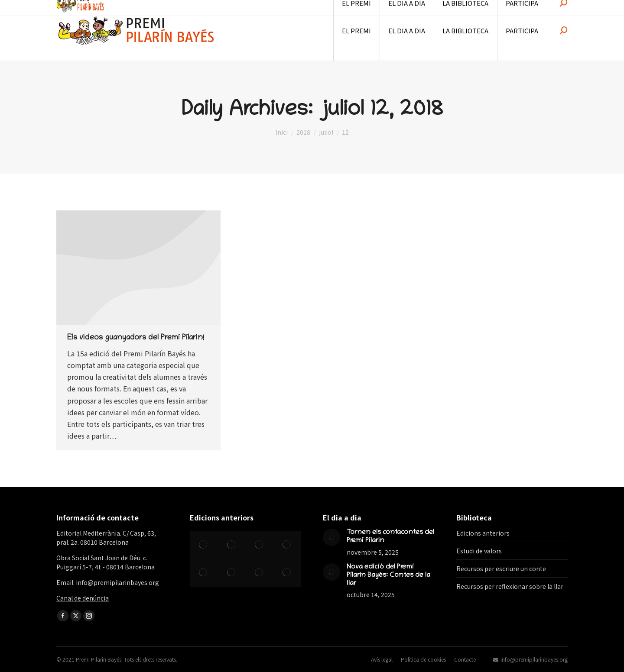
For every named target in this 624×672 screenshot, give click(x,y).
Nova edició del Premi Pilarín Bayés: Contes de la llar (388, 575)
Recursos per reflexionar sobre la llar (510, 586)
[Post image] (331, 537)
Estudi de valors (479, 551)
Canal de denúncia (83, 598)
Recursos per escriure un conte (501, 569)
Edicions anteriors (483, 533)
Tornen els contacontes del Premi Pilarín (390, 537)
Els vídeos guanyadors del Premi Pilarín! (136, 338)
